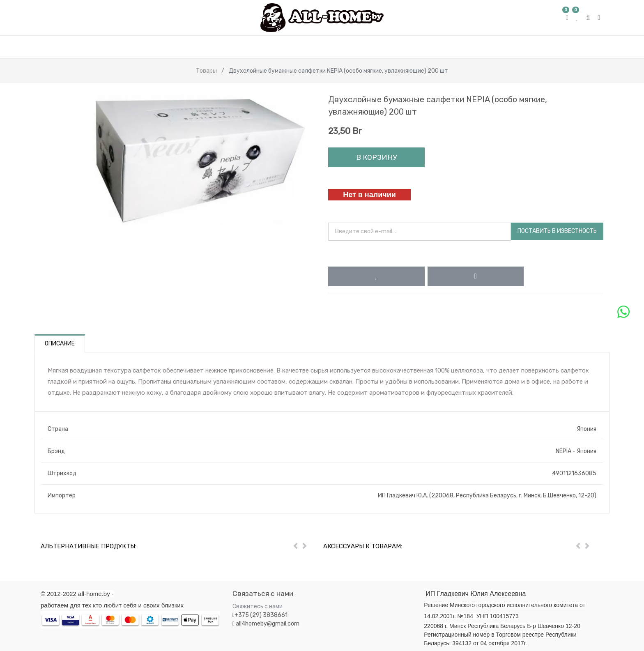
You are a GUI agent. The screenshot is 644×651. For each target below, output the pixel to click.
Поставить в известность (557, 231)
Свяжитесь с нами (258, 606)
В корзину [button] (376, 157)
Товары (206, 71)
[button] (376, 276)
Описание (60, 344)
